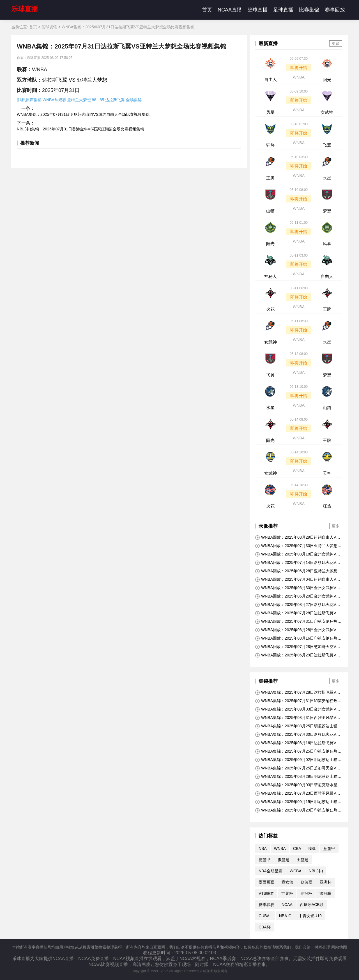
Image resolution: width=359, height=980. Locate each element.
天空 (327, 473)
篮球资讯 (49, 27)
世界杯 (287, 893)
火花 (270, 309)
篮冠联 (325, 893)
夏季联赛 (266, 905)
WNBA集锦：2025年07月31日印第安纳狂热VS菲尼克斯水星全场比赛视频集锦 (298, 701)
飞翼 (327, 145)
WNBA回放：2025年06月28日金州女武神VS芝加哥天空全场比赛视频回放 (297, 630)
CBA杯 (265, 927)
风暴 (270, 112)
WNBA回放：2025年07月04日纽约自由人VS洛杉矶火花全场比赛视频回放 (297, 580)
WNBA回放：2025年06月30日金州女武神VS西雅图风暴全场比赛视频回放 (297, 588)
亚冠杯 (306, 893)
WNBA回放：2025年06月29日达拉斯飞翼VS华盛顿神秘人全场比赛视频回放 (297, 655)
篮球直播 (257, 10)
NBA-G (285, 916)
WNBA (299, 77)
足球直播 (283, 10)
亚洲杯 (326, 882)
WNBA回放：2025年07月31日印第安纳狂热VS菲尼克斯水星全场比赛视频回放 (298, 622)
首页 (207, 10)
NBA (263, 848)
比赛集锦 (309, 10)
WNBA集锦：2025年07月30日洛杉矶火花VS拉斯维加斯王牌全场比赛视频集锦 (297, 735)
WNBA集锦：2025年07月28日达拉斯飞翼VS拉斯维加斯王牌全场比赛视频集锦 (297, 693)
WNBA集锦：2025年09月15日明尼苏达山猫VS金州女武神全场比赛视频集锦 (298, 802)
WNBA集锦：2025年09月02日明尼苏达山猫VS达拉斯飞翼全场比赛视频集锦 (298, 760)
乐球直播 (25, 9)
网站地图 (339, 947)
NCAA (287, 905)
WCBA (296, 871)
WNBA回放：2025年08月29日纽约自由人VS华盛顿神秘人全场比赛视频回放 (297, 538)
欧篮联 (307, 882)
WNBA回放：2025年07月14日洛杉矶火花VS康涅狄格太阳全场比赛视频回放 (297, 563)
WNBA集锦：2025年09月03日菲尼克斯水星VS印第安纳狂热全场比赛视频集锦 (298, 785)
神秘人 (271, 276)
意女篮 (287, 882)
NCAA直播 (230, 10)
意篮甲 (329, 848)
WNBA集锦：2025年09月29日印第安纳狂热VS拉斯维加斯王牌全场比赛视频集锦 (298, 810)
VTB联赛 (266, 893)
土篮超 (303, 860)
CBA (297, 848)
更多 (336, 43)
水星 (327, 178)
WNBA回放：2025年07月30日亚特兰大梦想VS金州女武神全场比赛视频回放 (298, 546)
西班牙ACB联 (312, 905)
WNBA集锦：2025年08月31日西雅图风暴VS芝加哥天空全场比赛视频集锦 (297, 718)
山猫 (270, 211)
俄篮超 (284, 860)
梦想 (327, 211)
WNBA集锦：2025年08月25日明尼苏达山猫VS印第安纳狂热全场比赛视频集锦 (298, 726)
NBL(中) (316, 871)
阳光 (327, 79)
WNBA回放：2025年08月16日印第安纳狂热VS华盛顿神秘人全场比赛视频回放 (298, 638)
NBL (312, 848)
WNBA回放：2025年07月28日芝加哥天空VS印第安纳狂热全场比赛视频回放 (297, 647)
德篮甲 (264, 860)
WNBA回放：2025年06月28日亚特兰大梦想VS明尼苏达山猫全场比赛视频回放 (298, 571)
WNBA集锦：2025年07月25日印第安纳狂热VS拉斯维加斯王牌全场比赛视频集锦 (298, 751)
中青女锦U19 (310, 916)
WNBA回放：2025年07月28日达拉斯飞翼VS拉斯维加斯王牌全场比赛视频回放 (297, 613)
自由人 (271, 79)
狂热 (270, 145)
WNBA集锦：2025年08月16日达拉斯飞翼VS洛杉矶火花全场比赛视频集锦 (297, 743)
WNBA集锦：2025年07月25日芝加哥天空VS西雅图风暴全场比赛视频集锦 (297, 768)
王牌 (270, 178)
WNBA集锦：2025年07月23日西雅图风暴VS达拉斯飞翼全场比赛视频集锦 (297, 794)
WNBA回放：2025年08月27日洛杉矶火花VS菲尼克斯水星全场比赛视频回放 (297, 605)
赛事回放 (335, 10)
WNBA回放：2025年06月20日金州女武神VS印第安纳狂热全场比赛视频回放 (297, 596)
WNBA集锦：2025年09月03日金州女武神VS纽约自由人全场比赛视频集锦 (297, 709)
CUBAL (265, 916)
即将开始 (299, 67)
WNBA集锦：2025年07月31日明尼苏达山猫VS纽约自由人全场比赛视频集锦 (83, 114)
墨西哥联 (266, 882)
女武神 (327, 112)
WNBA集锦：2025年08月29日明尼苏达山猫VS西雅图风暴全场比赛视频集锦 (298, 777)
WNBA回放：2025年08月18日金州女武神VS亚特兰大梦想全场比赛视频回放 (297, 554)
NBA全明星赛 (271, 871)
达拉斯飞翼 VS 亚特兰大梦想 (75, 80)
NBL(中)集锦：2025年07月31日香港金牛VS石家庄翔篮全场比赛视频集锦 (80, 129)
